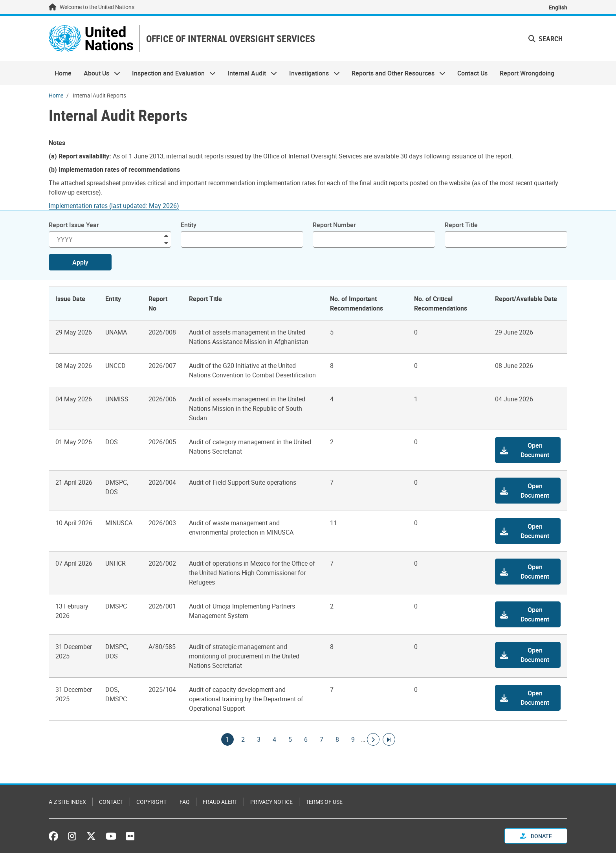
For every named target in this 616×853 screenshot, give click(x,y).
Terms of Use (324, 802)
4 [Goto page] (275, 739)
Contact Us (472, 73)
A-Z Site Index (67, 802)
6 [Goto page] (306, 739)
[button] (528, 450)
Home (63, 73)
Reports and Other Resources (396, 73)
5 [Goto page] (290, 739)
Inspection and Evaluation (171, 73)
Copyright (151, 802)
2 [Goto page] (243, 739)
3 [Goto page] (259, 739)
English (558, 7)
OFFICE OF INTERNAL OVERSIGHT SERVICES (231, 39)
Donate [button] (536, 836)
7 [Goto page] (322, 739)
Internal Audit (249, 73)
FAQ (185, 802)
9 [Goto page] (353, 739)
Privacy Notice (271, 802)
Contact (111, 802)
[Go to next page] (373, 739)
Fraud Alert (220, 802)
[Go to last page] (389, 739)
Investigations (312, 73)
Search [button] (545, 39)
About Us (99, 73)
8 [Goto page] (337, 739)
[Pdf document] (119, 206)
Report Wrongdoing (527, 73)
